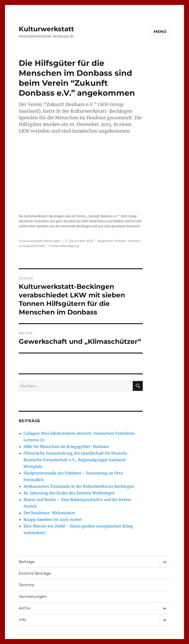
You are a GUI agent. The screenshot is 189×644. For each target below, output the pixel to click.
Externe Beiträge (35, 573)
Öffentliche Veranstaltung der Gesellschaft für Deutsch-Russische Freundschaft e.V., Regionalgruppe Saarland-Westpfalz (76, 460)
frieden (121, 241)
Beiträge (27, 562)
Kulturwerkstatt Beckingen (40, 241)
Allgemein (106, 241)
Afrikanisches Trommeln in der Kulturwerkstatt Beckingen (79, 486)
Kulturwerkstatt (46, 29)
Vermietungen (33, 597)
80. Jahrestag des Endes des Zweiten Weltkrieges (69, 493)
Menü (160, 32)
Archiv (25, 608)
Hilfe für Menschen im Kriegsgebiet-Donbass (66, 447)
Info (22, 620)
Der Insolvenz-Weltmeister (49, 513)
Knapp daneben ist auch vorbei (53, 519)
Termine (27, 585)
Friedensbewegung (64, 246)
